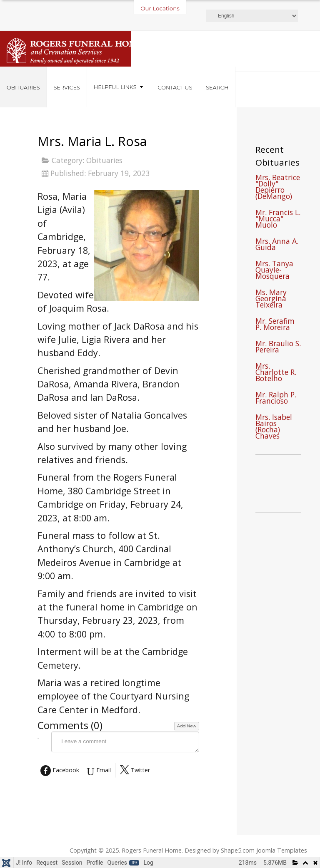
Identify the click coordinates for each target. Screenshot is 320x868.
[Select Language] (252, 16)
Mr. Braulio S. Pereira (278, 347)
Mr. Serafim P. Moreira (275, 325)
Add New (187, 726)
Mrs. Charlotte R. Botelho (276, 373)
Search (217, 88)
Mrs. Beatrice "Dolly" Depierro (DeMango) (278, 188)
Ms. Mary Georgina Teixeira (271, 299)
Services (66, 88)
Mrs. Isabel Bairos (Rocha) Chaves (274, 427)
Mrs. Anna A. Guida (277, 245)
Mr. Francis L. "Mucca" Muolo (278, 219)
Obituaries (23, 88)
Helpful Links (115, 87)
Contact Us (175, 88)
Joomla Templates (282, 850)
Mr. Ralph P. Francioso (276, 399)
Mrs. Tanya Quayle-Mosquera (274, 271)
